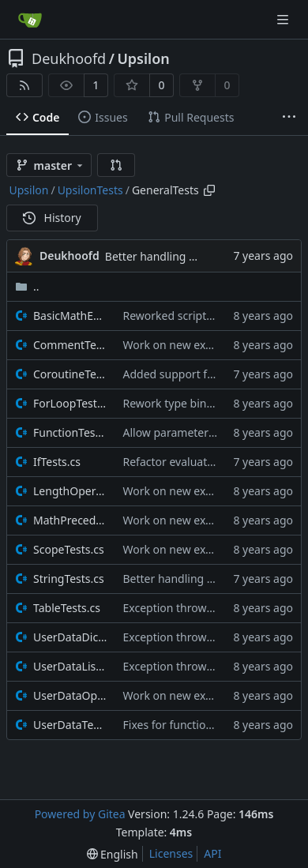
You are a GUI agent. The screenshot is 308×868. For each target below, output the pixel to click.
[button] (116, 165)
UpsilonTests (90, 190)
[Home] (30, 20)
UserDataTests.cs (70, 725)
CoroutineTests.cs (70, 374)
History (52, 218)
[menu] (113, 854)
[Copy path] (209, 190)
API (212, 853)
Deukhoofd (69, 58)
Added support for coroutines (200, 374)
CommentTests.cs (70, 345)
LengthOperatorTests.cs (70, 491)
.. (27, 286)
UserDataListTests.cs (70, 666)
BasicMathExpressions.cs (70, 316)
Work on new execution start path (210, 345)
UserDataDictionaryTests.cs (70, 637)
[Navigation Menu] (284, 19)
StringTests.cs (69, 579)
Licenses (171, 853)
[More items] (289, 118)
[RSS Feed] (24, 85)
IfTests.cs (57, 462)
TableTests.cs (67, 608)
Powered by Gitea (80, 814)
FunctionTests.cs (70, 432)
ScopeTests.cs (69, 549)
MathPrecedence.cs (70, 520)
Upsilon (143, 58)
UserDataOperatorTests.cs (70, 695)
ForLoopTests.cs (70, 403)
